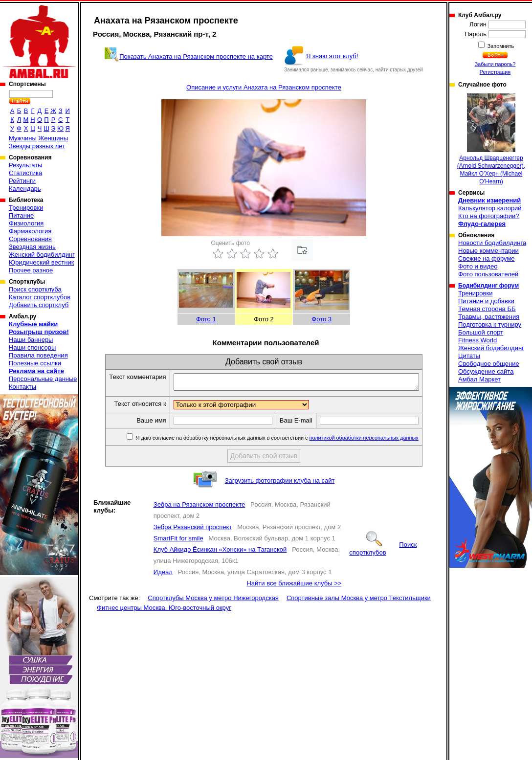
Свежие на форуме (487, 258)
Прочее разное (31, 270)
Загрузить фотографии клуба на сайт (280, 483)
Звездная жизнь (32, 247)
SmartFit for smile (178, 541)
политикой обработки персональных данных (379, 441)
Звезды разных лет (37, 146)
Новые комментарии (488, 251)
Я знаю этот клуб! (332, 56)
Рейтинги (22, 181)
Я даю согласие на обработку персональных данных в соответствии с (291, 441)
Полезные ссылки (35, 363)
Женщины (53, 138)
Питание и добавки (486, 301)
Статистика (25, 173)
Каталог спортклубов (40, 297)
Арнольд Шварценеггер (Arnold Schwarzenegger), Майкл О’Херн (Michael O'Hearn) (491, 139)
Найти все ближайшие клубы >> (294, 586)
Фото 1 (206, 319)
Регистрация (495, 72)
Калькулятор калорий (490, 208)
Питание (21, 215)
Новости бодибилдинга (492, 243)
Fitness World (477, 340)
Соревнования (30, 239)
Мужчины (23, 138)
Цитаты (469, 356)
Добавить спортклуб (39, 305)
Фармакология (30, 231)
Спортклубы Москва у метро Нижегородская (213, 601)
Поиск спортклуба (35, 289)
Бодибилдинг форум (488, 286)
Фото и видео (478, 266)
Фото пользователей (488, 274)
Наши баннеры (31, 340)
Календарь (25, 189)
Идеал (163, 575)
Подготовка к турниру (490, 324)
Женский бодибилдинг (42, 255)
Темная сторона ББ (487, 309)
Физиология (26, 223)
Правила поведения (38, 355)
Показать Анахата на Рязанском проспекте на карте (196, 56)
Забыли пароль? (495, 64)
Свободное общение (489, 364)
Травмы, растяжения (489, 317)
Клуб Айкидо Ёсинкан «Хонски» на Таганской (220, 552)
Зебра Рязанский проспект (193, 530)
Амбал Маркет (479, 379)
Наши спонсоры (32, 347)
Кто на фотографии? (489, 216)
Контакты (22, 387)
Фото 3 (321, 319)
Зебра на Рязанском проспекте (199, 507)
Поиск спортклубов (383, 551)
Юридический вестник (41, 262)
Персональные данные (43, 379)
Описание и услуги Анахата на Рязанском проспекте (264, 87)
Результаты (25, 165)
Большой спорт (481, 332)
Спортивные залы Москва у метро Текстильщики (359, 601)
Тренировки (26, 208)
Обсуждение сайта (486, 371)
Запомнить (500, 46)
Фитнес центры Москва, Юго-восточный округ (164, 611)
